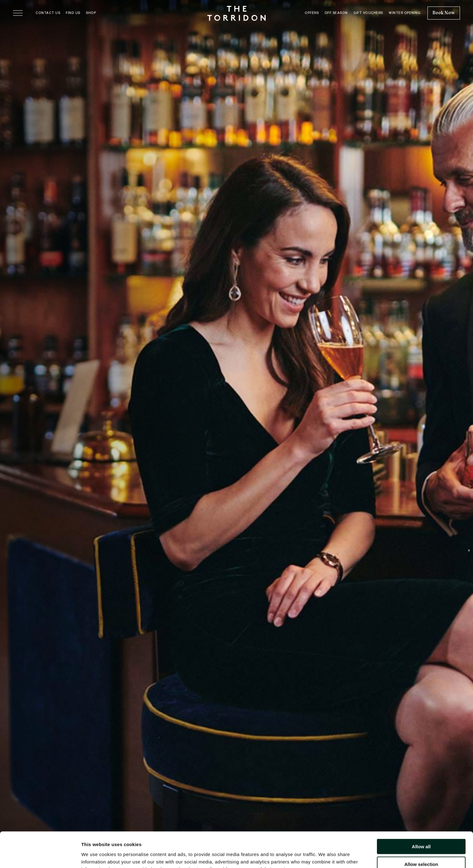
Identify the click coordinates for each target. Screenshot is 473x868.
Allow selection (421, 831)
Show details (325, 856)
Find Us (73, 13)
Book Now (444, 13)
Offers (312, 13)
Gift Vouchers (368, 13)
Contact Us (48, 13)
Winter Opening (404, 13)
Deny (421, 848)
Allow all (421, 813)
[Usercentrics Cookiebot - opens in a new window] (40, 856)
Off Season (336, 13)
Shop (91, 13)
